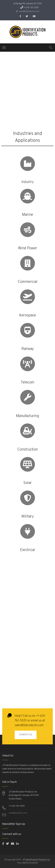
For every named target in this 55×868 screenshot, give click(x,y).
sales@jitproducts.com (29, 11)
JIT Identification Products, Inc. (37, 860)
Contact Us (26, 735)
